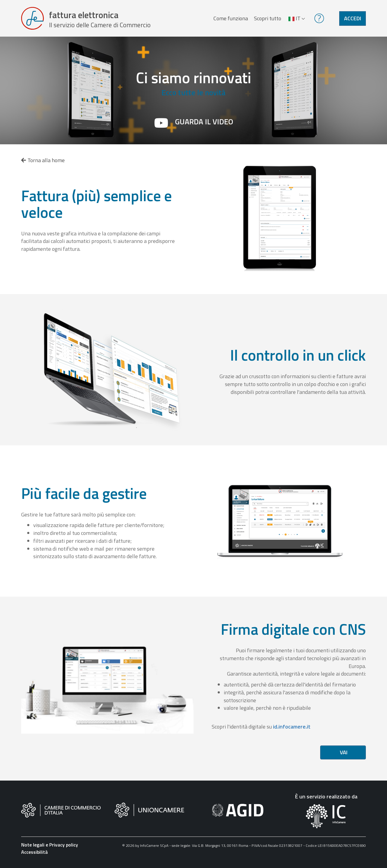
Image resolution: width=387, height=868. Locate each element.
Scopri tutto (267, 19)
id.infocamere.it (292, 729)
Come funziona (230, 19)
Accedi (353, 19)
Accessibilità (34, 854)
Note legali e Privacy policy (50, 847)
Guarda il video (204, 124)
